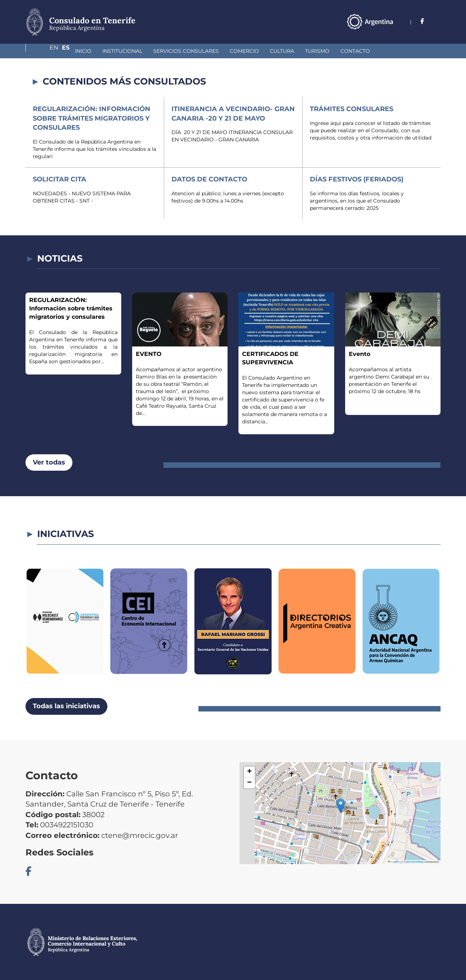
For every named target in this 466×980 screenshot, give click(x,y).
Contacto (317, 51)
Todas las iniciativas (66, 706)
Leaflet (394, 862)
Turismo (279, 51)
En (422, 21)
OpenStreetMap (414, 862)
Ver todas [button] (49, 462)
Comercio (206, 51)
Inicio (45, 51)
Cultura (243, 51)
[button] (341, 806)
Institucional (84, 51)
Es (437, 21)
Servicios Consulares (147, 51)
